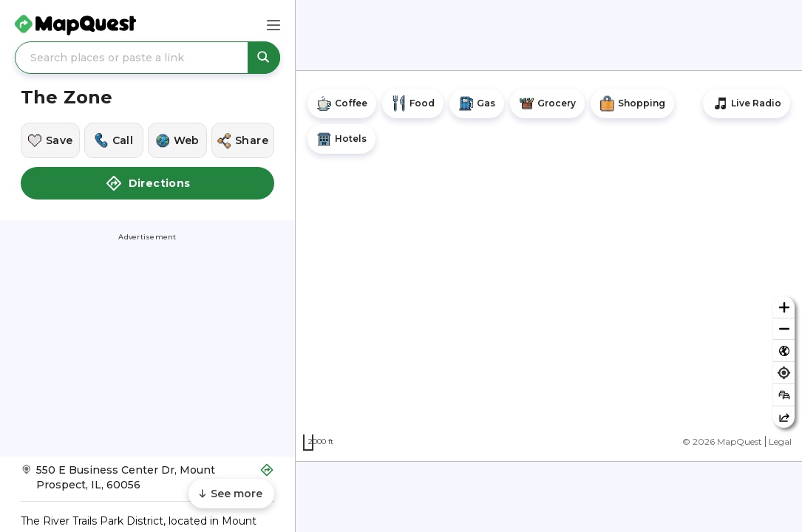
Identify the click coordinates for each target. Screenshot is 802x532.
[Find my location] (784, 373)
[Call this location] (114, 140)
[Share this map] (784, 417)
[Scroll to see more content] (231, 494)
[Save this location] (50, 140)
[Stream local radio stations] (747, 103)
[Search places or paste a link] (147, 58)
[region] (549, 266)
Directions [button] (148, 183)
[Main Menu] (273, 25)
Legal (780, 441)
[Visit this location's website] (177, 140)
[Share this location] (243, 140)
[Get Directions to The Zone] (147, 482)
